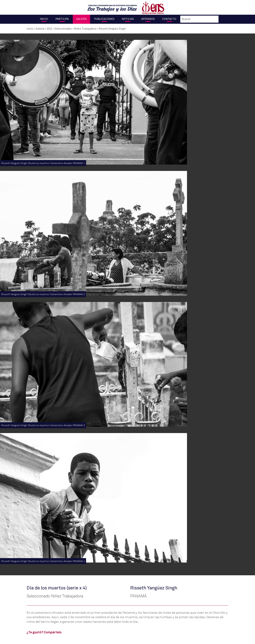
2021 (49, 29)
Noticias (128, 19)
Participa (62, 19)
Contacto (169, 19)
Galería (81, 19)
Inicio (44, 19)
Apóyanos (148, 19)
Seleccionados (63, 29)
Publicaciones (104, 19)
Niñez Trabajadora (85, 29)
